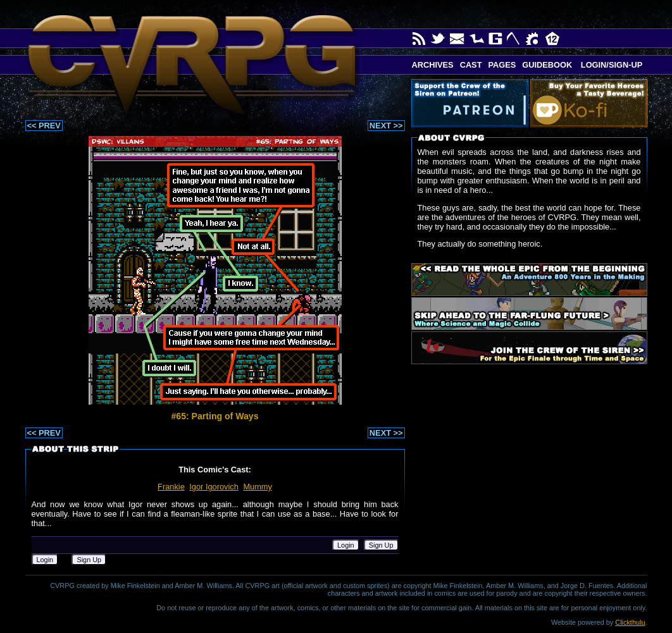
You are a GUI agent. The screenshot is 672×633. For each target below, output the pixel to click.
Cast (471, 65)
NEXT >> (386, 126)
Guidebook (547, 65)
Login (346, 545)
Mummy (258, 487)
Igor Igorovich (214, 487)
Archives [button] (433, 65)
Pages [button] (502, 65)
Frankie (171, 487)
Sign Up (381, 545)
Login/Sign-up (610, 65)
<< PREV (44, 126)
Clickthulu (630, 622)
